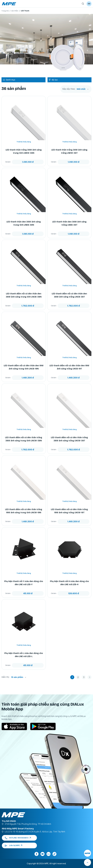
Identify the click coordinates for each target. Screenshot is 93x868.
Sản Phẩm (15, 11)
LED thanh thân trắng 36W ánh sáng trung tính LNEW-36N (24, 151)
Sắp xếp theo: (69, 89)
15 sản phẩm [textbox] (17, 677)
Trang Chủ (5, 11)
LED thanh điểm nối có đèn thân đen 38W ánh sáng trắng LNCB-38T (69, 295)
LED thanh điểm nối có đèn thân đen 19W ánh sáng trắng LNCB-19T (69, 367)
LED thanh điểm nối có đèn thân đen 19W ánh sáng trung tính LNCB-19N (24, 367)
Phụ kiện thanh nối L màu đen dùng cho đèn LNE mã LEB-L (24, 655)
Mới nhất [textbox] (81, 89)
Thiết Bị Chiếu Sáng (24, 142)
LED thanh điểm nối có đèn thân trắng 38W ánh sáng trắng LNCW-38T (69, 439)
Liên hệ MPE (13, 845)
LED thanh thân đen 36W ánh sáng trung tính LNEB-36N (24, 223)
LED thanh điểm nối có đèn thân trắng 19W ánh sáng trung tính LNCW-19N (24, 511)
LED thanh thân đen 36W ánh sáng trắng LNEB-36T (69, 223)
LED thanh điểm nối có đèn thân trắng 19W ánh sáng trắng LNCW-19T (69, 511)
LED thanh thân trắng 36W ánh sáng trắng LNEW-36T (69, 151)
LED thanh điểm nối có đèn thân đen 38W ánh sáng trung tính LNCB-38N (24, 295)
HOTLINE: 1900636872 (18, 838)
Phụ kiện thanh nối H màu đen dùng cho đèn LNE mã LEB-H (69, 583)
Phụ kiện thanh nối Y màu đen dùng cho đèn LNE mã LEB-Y (24, 583)
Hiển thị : (6, 677)
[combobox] (83, 89)
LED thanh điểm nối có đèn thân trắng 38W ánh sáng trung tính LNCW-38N (24, 439)
